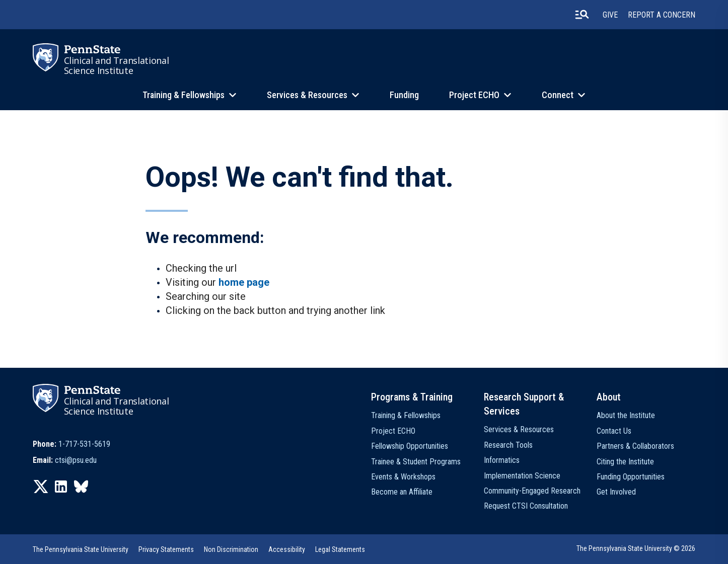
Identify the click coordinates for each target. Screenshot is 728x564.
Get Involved (616, 492)
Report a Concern (662, 15)
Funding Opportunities (631, 477)
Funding (404, 95)
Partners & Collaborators (635, 446)
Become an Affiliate (402, 492)
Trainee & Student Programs (416, 462)
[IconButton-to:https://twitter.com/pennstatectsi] (41, 487)
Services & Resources (307, 95)
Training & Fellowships (184, 95)
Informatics (502, 460)
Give (610, 15)
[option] (71, 444)
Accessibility (287, 549)
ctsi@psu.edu (76, 460)
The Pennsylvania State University (81, 549)
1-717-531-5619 (84, 444)
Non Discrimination (231, 549)
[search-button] (582, 15)
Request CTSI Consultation (526, 506)
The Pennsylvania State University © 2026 (636, 548)
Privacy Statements (166, 549)
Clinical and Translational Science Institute (117, 65)
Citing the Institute (625, 462)
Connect (558, 95)
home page (244, 282)
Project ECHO (474, 95)
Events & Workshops (403, 477)
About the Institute (626, 415)
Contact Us (614, 431)
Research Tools (508, 445)
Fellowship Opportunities (410, 446)
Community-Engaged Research (532, 491)
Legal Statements (340, 549)
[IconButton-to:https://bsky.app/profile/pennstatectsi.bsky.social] (81, 487)
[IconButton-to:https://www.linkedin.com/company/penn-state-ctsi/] (61, 487)
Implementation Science (522, 476)
